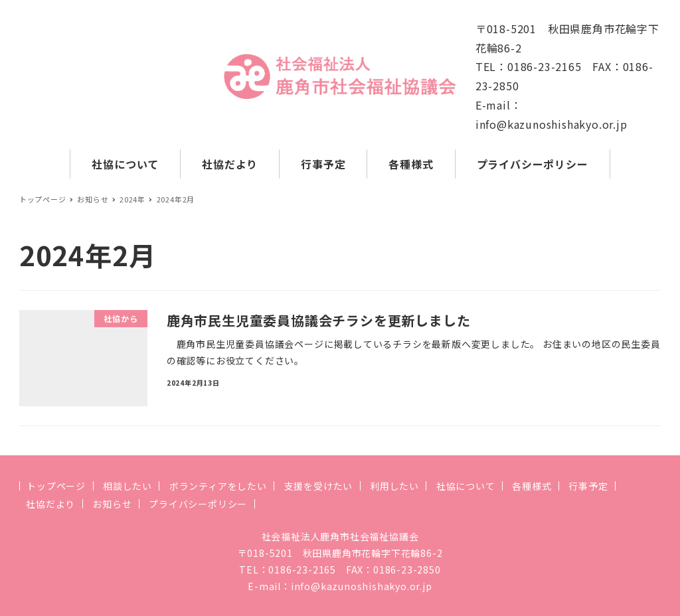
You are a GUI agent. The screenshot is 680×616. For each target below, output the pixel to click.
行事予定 (588, 486)
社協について (466, 486)
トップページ (56, 486)
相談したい (127, 486)
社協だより (50, 504)
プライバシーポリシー (198, 504)
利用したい (394, 486)
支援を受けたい (319, 486)
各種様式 (532, 486)
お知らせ (112, 504)
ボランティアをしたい (218, 486)
